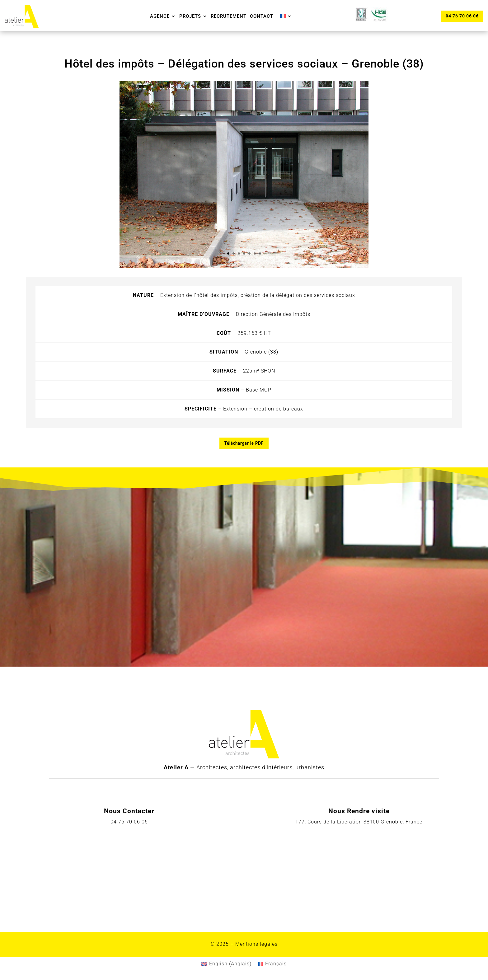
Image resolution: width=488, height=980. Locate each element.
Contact (262, 16)
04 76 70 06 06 (462, 16)
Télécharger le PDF (244, 443)
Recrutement (229, 16)
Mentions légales (256, 944)
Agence (160, 16)
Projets (190, 16)
